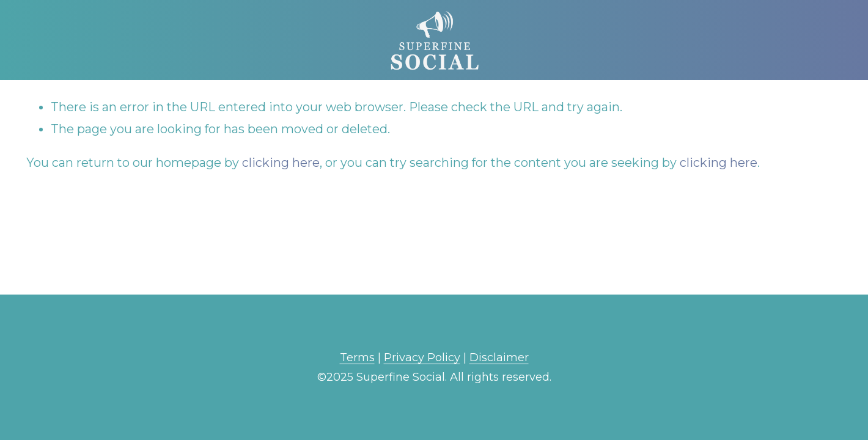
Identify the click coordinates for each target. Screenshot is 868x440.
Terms (357, 358)
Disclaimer (499, 358)
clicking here (281, 163)
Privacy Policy (422, 358)
